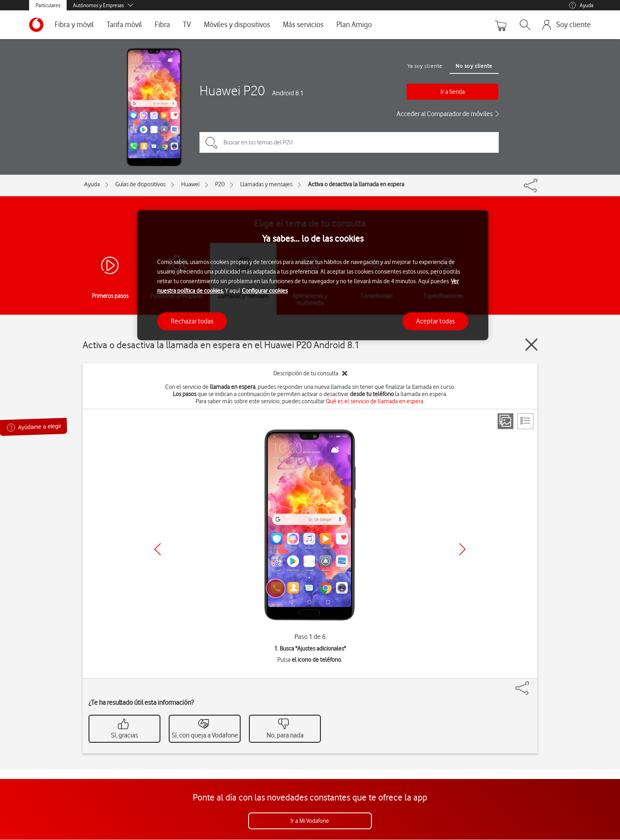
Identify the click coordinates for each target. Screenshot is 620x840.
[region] (313, 275)
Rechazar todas (192, 321)
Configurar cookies (265, 291)
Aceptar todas (435, 321)
